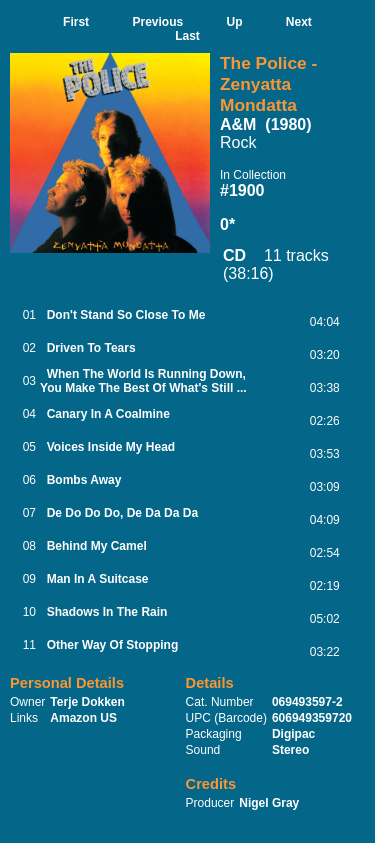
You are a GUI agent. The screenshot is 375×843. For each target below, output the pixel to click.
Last (187, 36)
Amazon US (83, 718)
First (76, 22)
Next (299, 22)
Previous (157, 22)
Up (235, 22)
